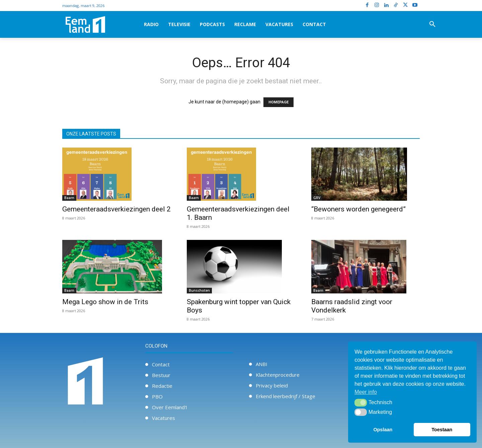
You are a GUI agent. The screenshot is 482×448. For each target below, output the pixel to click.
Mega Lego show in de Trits (105, 302)
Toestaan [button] (442, 430)
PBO (157, 396)
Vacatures (164, 418)
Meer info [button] (366, 392)
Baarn (69, 198)
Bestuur (161, 375)
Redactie (162, 386)
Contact (161, 364)
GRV (317, 198)
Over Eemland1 (170, 407)
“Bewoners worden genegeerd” (358, 209)
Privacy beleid (272, 385)
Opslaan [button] (383, 430)
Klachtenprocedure (278, 375)
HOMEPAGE (278, 102)
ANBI (262, 364)
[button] (432, 24)
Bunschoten (199, 290)
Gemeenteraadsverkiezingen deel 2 (116, 209)
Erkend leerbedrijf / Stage (286, 396)
